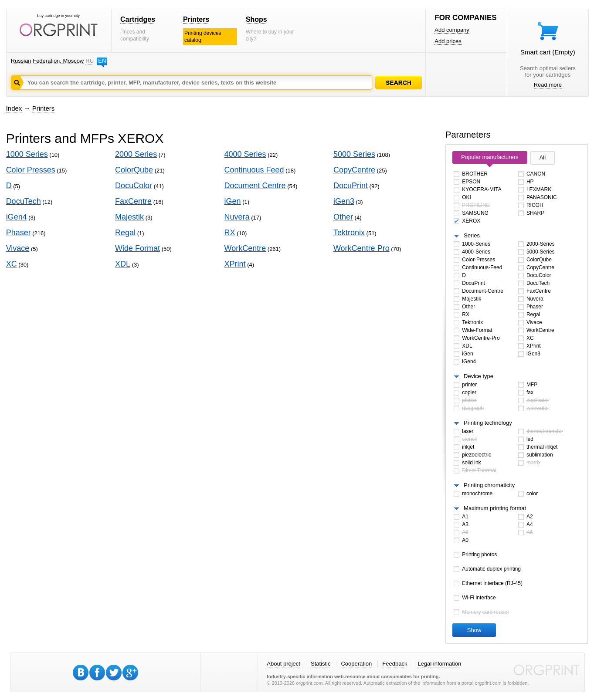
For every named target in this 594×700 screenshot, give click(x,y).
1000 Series (27, 154)
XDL (123, 264)
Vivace (18, 248)
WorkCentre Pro (361, 248)
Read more (548, 85)
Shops (256, 19)
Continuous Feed (254, 170)
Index (14, 108)
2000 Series (136, 154)
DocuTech (24, 201)
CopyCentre (354, 170)
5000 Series (354, 154)
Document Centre (255, 186)
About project (283, 664)
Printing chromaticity (489, 485)
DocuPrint (351, 186)
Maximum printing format (495, 508)
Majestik (129, 217)
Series (472, 235)
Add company (452, 30)
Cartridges (138, 19)
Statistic (321, 664)
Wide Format (137, 248)
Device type (479, 376)
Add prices (448, 41)
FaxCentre (133, 201)
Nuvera (237, 217)
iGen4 (17, 217)
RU (89, 61)
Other (343, 217)
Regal (125, 233)
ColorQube (134, 170)
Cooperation (356, 664)
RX (230, 233)
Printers (196, 19)
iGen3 (344, 201)
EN (102, 61)
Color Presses (31, 170)
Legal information (439, 664)
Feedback (395, 664)
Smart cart (548, 52)
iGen (233, 201)
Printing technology (488, 423)
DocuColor (134, 186)
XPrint (235, 264)
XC (12, 264)
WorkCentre (245, 248)
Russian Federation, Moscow (48, 61)
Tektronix (349, 233)
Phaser (19, 233)
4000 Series (245, 154)
